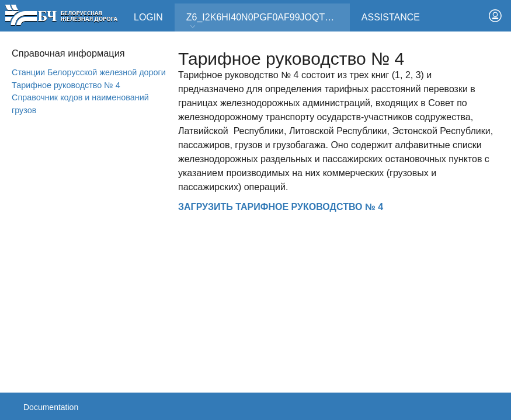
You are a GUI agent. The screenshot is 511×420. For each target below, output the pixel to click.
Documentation (51, 407)
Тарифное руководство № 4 (66, 85)
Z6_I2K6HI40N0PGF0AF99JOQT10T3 (266, 21)
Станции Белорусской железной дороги (89, 72)
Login (148, 17)
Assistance (391, 17)
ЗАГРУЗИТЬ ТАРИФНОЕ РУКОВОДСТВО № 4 (281, 207)
